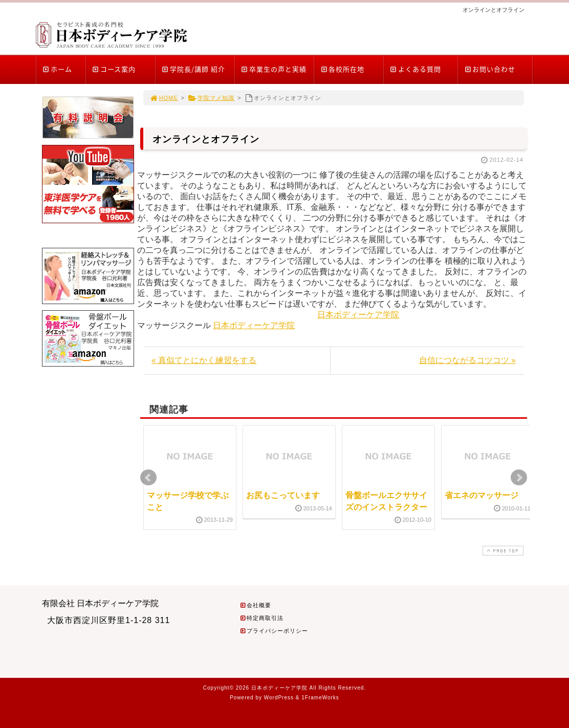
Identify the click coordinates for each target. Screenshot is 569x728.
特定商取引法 (261, 618)
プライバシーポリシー (274, 631)
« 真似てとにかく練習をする (204, 360)
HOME (164, 98)
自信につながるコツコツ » (467, 360)
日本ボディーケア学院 (358, 315)
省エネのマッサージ (482, 495)
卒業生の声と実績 (273, 69)
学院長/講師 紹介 (193, 69)
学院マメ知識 (211, 98)
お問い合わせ (489, 69)
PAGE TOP (502, 551)
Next (519, 478)
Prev (148, 478)
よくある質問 (415, 69)
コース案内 (114, 69)
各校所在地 (342, 69)
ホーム (57, 69)
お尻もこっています (283, 495)
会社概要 (255, 605)
